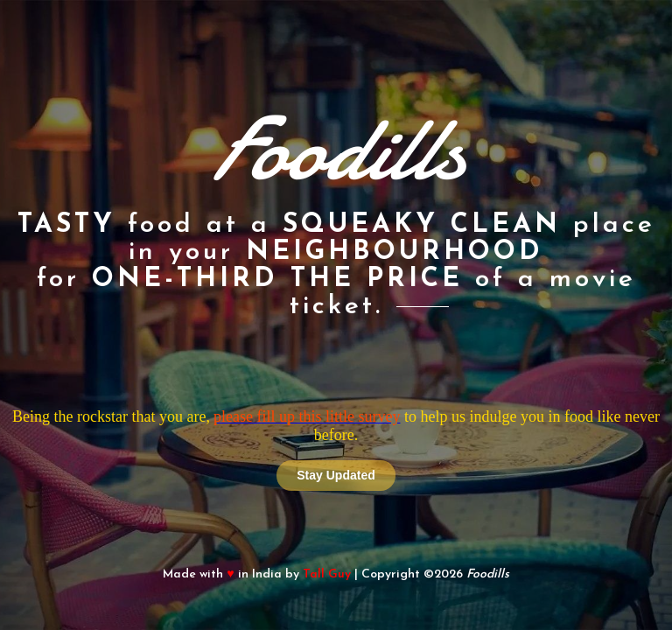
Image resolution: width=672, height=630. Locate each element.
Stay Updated (336, 475)
